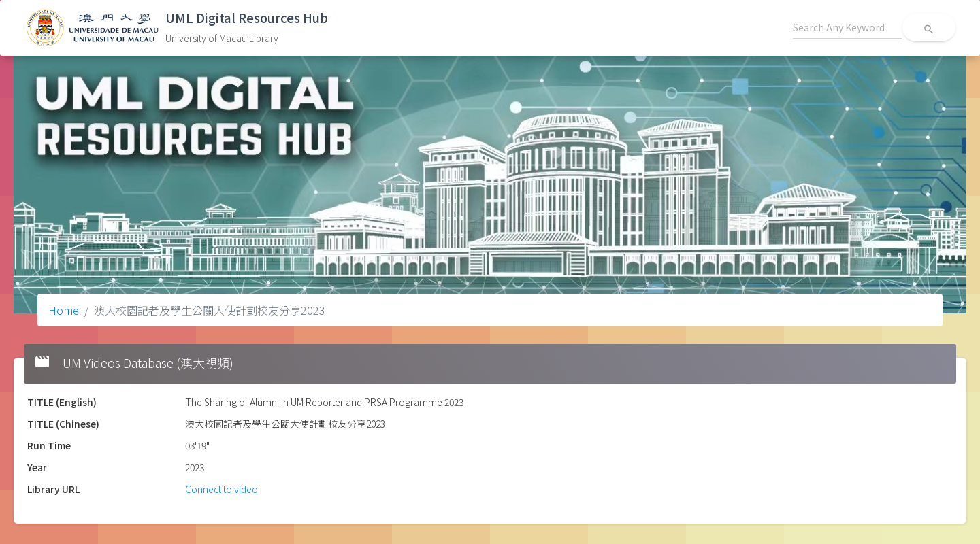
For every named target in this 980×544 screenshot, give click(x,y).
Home (64, 310)
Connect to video (222, 489)
